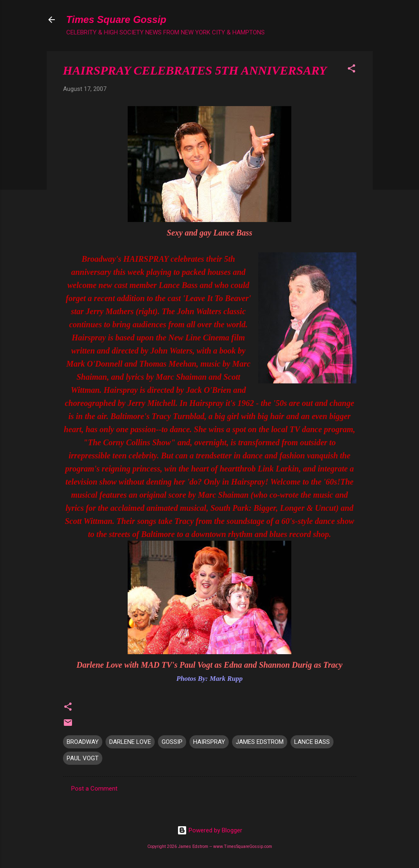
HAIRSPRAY (209, 742)
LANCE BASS (312, 742)
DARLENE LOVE (130, 742)
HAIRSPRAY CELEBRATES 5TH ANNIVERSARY (195, 70)
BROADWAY (83, 742)
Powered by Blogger (210, 830)
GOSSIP (172, 742)
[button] (351, 70)
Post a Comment (94, 789)
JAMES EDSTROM (260, 742)
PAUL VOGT (83, 758)
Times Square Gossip (116, 19)
